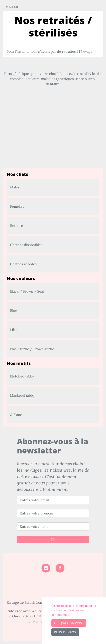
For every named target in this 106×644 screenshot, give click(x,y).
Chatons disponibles (26, 245)
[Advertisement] (53, 138)
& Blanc (16, 415)
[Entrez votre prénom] (53, 513)
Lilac (14, 330)
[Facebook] (60, 568)
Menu (13, 7)
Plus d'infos (65, 632)
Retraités (17, 226)
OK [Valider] (53, 539)
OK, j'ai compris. (69, 623)
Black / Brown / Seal (27, 291)
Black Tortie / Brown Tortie (32, 349)
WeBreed (39, 611)
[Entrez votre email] (53, 500)
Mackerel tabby (22, 395)
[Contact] (46, 568)
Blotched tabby (22, 376)
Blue (14, 310)
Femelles (17, 206)
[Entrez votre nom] (53, 526)
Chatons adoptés (23, 264)
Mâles (15, 187)
